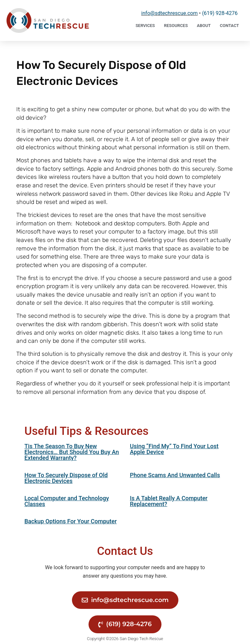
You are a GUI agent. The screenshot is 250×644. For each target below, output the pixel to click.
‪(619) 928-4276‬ (220, 13)
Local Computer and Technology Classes (67, 501)
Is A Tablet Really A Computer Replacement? (169, 501)
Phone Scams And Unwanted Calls (175, 475)
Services (145, 26)
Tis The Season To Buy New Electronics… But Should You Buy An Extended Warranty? (72, 452)
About (204, 26)
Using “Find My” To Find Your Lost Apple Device (174, 449)
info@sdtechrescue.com (169, 13)
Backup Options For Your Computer (71, 521)
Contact (229, 26)
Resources (176, 26)
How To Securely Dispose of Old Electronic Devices (66, 478)
